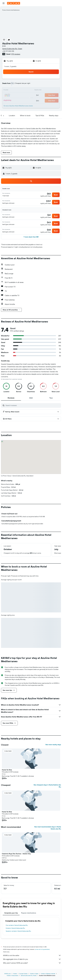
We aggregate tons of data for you (32, 959)
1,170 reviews (16, 54)
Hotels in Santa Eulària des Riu (15, 928)
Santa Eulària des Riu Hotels (29, 975)
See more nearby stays (53, 745)
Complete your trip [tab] (11, 913)
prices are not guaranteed (42, 949)
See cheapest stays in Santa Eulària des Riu (47, 786)
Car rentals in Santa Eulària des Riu (17, 925)
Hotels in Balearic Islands (48, 974)
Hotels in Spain (34, 974)
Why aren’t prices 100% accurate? (32, 963)
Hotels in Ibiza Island (13, 975)
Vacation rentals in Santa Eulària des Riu (18, 931)
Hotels (15, 974)
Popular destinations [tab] (29, 913)
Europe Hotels (23, 974)
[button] (4, 3)
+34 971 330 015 (8, 51)
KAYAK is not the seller (32, 955)
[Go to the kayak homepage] (14, 3)
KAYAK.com (8, 974)
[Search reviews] (33, 405)
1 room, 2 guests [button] (10, 66)
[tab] (11, 398)
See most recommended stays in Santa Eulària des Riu (48, 828)
